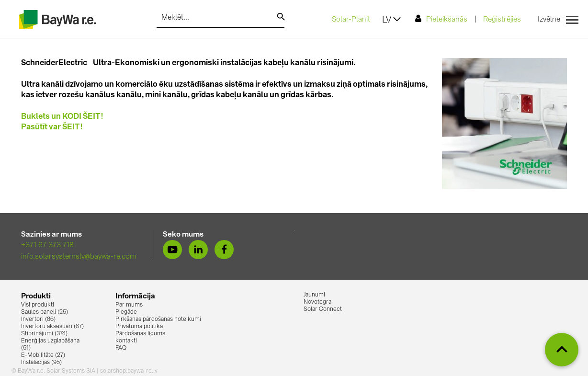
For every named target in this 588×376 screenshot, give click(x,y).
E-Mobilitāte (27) (43, 355)
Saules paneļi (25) (45, 312)
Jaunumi (314, 295)
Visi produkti (38, 305)
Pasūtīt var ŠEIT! (52, 127)
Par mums (129, 305)
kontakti (126, 341)
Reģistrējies (502, 20)
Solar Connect (323, 309)
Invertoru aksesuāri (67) (52, 327)
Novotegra (317, 302)
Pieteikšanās (441, 19)
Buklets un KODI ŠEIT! (62, 117)
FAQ (121, 348)
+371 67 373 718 (47, 245)
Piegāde (126, 312)
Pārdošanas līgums (140, 334)
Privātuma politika (139, 327)
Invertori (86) (38, 319)
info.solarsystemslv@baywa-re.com (79, 257)
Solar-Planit (351, 20)
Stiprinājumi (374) (44, 334)
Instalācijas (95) (41, 363)
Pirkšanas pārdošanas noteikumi (158, 319)
